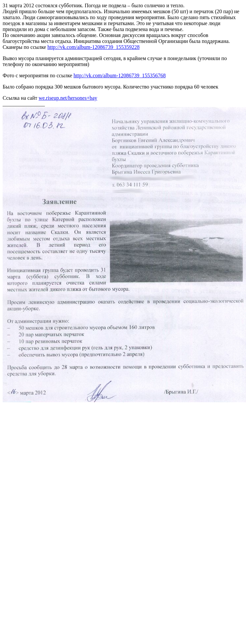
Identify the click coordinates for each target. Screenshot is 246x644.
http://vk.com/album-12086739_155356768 (120, 75)
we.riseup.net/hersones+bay (68, 98)
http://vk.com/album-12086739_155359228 (94, 47)
